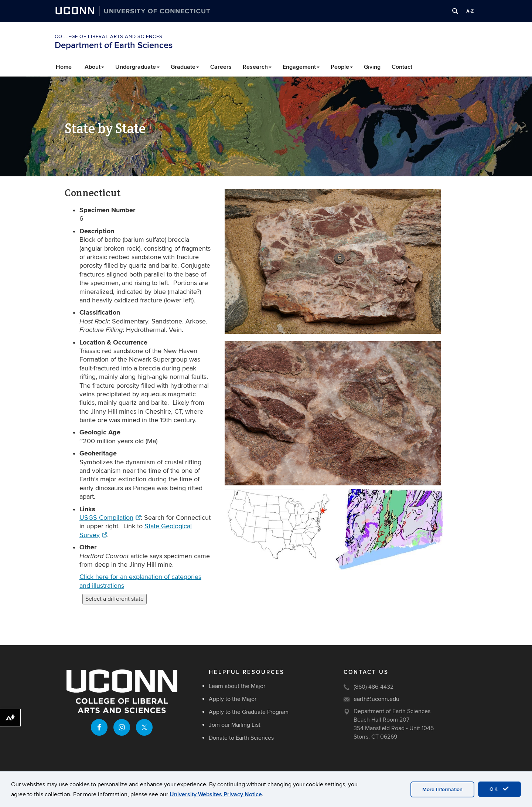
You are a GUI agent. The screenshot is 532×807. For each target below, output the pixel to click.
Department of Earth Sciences (114, 45)
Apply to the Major (233, 699)
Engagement (301, 67)
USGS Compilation (110, 518)
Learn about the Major (237, 686)
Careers (221, 67)
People (342, 67)
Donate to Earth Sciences (241, 738)
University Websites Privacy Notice (216, 794)
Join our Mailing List (235, 725)
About (94, 67)
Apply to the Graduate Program (249, 712)
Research (257, 67)
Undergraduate (137, 67)
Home (64, 67)
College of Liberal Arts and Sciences (109, 37)
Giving (372, 67)
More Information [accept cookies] (442, 789)
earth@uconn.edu (376, 699)
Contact (402, 67)
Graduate (185, 67)
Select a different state (115, 599)
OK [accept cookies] (499, 789)
